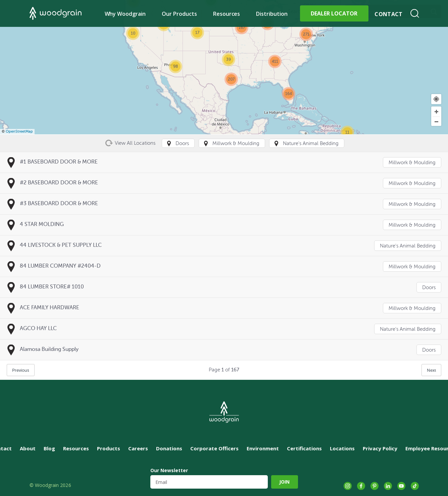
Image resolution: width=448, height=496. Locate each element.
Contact (388, 14)
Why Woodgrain (125, 14)
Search (415, 13)
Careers (138, 448)
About (28, 448)
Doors (429, 288)
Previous (21, 370)
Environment (263, 448)
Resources (227, 14)
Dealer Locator (334, 13)
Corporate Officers (214, 448)
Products (109, 448)
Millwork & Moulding (412, 163)
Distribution (272, 14)
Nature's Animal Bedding (408, 246)
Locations (342, 448)
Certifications (304, 448)
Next (431, 370)
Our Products (179, 14)
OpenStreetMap (19, 131)
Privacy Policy (380, 448)
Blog (49, 448)
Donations (169, 448)
